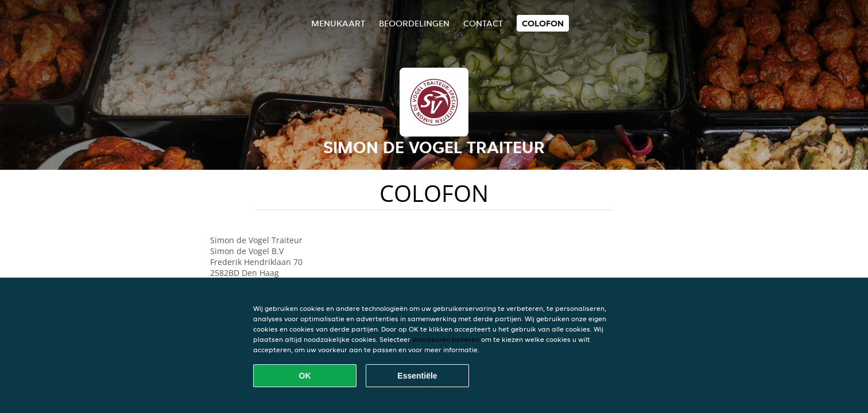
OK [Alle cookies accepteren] (305, 376)
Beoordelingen (414, 23)
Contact (483, 23)
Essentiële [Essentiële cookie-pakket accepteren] (417, 376)
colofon (543, 23)
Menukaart (338, 23)
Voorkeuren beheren (446, 339)
